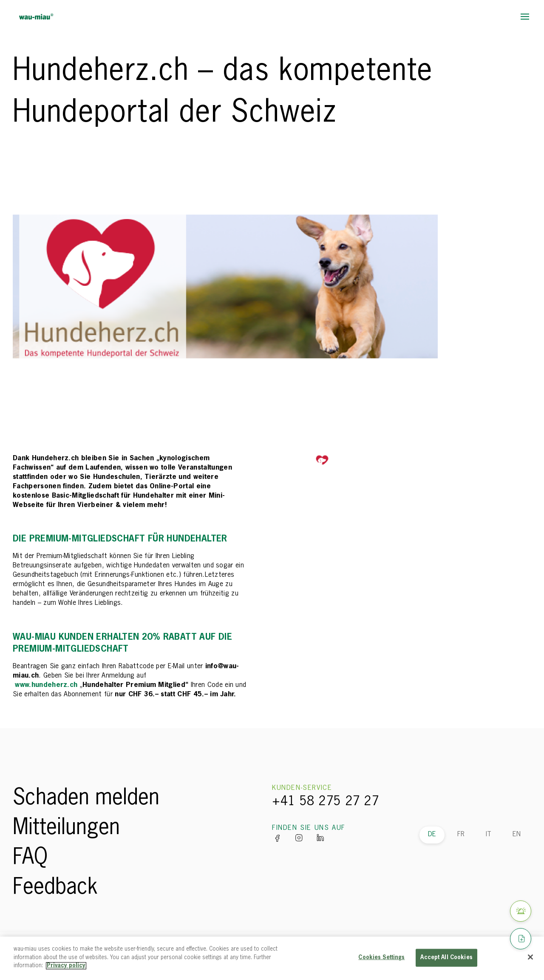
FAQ (30, 858)
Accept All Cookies (446, 958)
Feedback (55, 888)
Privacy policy (66, 966)
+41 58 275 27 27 (326, 802)
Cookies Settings (381, 958)
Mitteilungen (66, 828)
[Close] (530, 957)
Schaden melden (86, 798)
